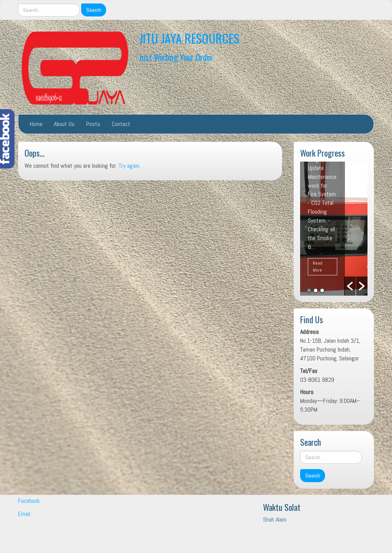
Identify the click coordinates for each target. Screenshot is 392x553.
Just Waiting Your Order (176, 57)
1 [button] (309, 290)
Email (24, 514)
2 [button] (316, 290)
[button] (350, 286)
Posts (93, 124)
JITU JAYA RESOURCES (189, 38)
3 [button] (322, 290)
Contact (121, 124)
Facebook (29, 501)
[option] (334, 229)
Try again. (130, 166)
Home (36, 124)
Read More (318, 266)
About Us (64, 124)
